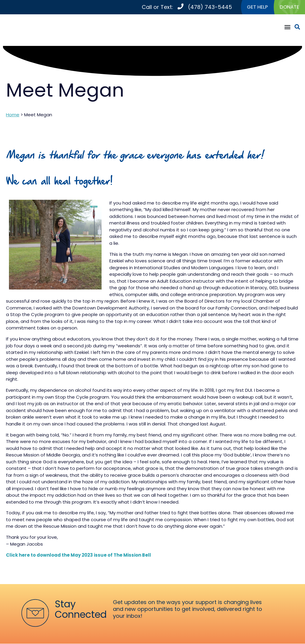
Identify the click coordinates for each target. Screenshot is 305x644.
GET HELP (255, 7)
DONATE (289, 7)
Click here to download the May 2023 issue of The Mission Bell (78, 555)
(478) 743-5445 (206, 7)
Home (13, 115)
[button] (287, 28)
